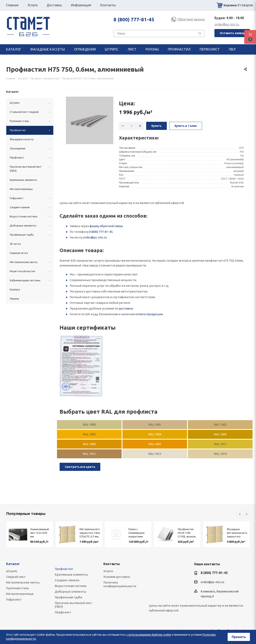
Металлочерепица (20, 594)
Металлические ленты (23, 582)
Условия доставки (117, 577)
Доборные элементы (70, 592)
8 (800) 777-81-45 (134, 20)
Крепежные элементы (71, 574)
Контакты (112, 564)
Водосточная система (71, 586)
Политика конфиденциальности (120, 584)
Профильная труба (68, 597)
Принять (239, 637)
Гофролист (14, 599)
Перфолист (63, 612)
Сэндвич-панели (67, 580)
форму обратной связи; (106, 226)
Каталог (13, 564)
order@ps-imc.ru (227, 24)
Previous (240, 514)
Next (247, 514)
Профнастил (64, 569)
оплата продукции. (149, 314)
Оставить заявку (232, 33)
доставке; (126, 308)
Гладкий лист (16, 577)
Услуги (108, 571)
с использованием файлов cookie (149, 635)
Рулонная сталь (18, 588)
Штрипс (12, 571)
